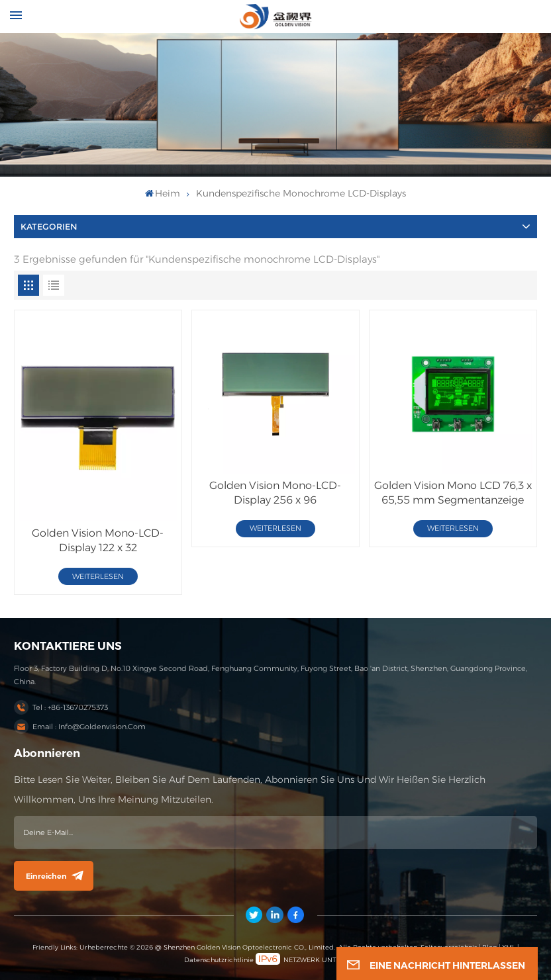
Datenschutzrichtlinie (219, 960)
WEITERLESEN (98, 576)
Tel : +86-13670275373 (70, 707)
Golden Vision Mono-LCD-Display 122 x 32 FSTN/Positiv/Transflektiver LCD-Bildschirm (98, 541)
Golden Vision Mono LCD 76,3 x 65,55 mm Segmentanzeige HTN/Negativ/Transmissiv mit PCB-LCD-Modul (453, 493)
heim (163, 193)
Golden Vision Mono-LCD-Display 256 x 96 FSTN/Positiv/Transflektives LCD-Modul (275, 493)
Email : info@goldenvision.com (89, 727)
